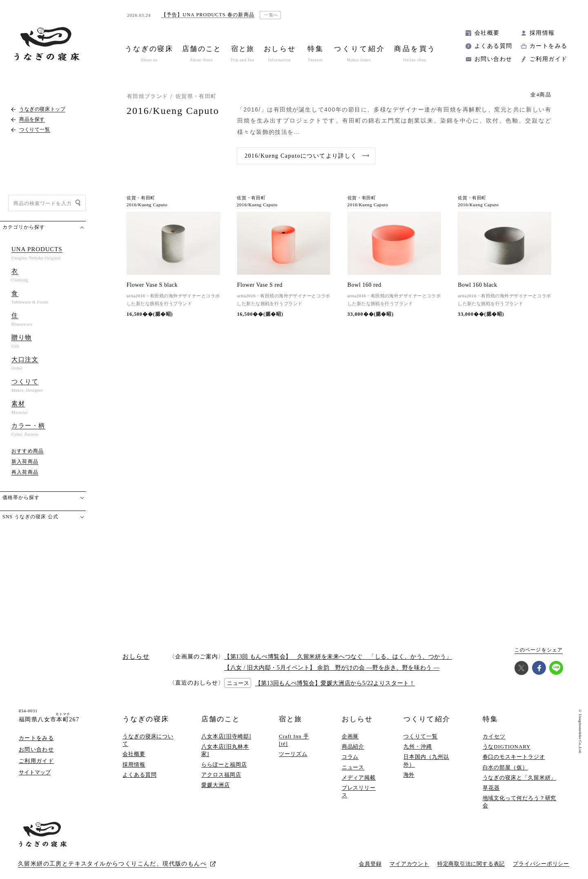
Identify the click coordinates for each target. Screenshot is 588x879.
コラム (350, 757)
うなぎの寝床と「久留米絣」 (520, 777)
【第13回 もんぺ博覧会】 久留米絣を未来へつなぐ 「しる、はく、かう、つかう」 (338, 657)
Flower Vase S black (152, 285)
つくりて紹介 (427, 719)
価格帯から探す (21, 498)
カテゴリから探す (24, 227)
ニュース (353, 767)
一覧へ (271, 15)
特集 (490, 719)
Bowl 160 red (364, 285)
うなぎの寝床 (146, 719)
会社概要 (487, 33)
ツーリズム (293, 754)
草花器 (491, 788)
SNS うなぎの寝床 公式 (30, 517)
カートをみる (548, 46)
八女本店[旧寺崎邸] (226, 736)
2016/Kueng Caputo (147, 205)
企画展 (350, 736)
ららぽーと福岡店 (224, 764)
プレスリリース (359, 791)
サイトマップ (35, 772)
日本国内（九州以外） (426, 760)
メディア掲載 (359, 777)
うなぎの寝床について (148, 740)
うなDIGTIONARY (507, 746)
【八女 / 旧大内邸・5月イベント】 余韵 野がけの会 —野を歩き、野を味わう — (332, 668)
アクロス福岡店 (221, 775)
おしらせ (357, 719)
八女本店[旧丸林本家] (225, 750)
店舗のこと (221, 719)
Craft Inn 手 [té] (294, 740)
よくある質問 (493, 46)
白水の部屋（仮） (505, 767)
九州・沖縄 (418, 746)
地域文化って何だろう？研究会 (520, 802)
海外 (409, 775)
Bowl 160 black (478, 285)
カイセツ (494, 736)
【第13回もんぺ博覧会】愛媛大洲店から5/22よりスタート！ (335, 683)
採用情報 (542, 33)
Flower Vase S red (260, 285)
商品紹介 (353, 746)
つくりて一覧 (420, 736)
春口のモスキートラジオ (514, 757)
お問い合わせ (493, 59)
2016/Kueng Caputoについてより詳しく (301, 156)
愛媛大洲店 (216, 785)
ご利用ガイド (548, 59)
